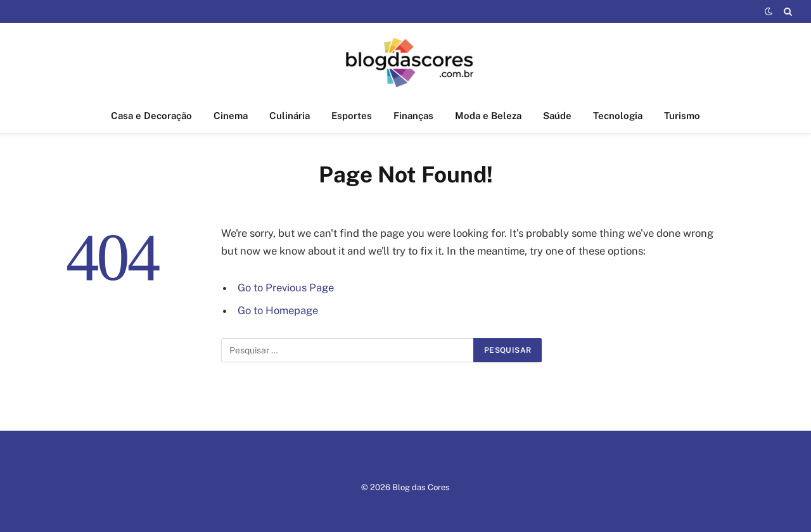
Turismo (682, 116)
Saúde (557, 116)
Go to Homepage (278, 310)
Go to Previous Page (286, 288)
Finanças (413, 116)
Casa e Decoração (151, 116)
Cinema (231, 116)
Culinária (290, 116)
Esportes (352, 116)
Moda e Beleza (488, 116)
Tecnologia (618, 116)
